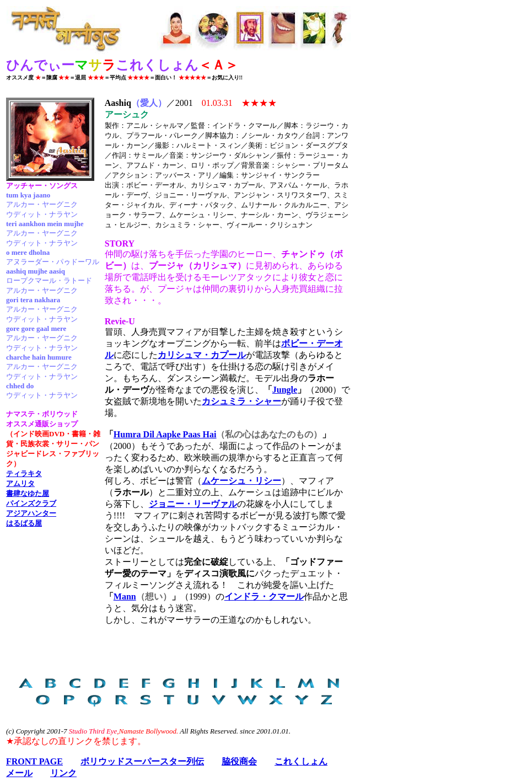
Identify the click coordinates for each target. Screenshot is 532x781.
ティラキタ (24, 474)
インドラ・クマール (264, 597)
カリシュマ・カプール (202, 355)
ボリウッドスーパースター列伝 (142, 761)
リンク (63, 773)
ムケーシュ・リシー (241, 481)
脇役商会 (239, 761)
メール (19, 773)
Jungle (285, 390)
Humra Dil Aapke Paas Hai (165, 434)
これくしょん (301, 761)
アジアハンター (31, 513)
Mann (125, 597)
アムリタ (20, 483)
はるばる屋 (24, 523)
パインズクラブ (31, 503)
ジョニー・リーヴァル (193, 504)
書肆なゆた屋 (28, 493)
